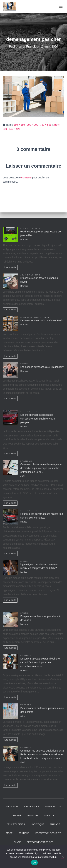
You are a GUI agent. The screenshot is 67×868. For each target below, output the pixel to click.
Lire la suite (10, 267)
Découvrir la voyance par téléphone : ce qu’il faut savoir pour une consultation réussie (41, 662)
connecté (26, 178)
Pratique (26, 461)
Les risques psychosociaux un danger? (42, 367)
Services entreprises (35, 317)
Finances (33, 816)
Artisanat (12, 807)
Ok (34, 863)
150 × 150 (19, 125)
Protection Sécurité (48, 833)
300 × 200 (32, 125)
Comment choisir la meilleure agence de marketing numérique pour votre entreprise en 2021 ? (41, 468)
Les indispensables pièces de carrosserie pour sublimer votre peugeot (38, 419)
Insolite (49, 816)
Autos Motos (29, 411)
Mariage (55, 824)
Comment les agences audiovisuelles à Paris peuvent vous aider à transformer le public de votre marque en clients (42, 754)
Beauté (17, 816)
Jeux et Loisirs (30, 228)
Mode (9, 833)
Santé (24, 364)
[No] (63, 857)
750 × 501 (46, 125)
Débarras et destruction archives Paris (42, 320)
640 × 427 (15, 129)
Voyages (26, 705)
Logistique (37, 824)
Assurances (32, 807)
